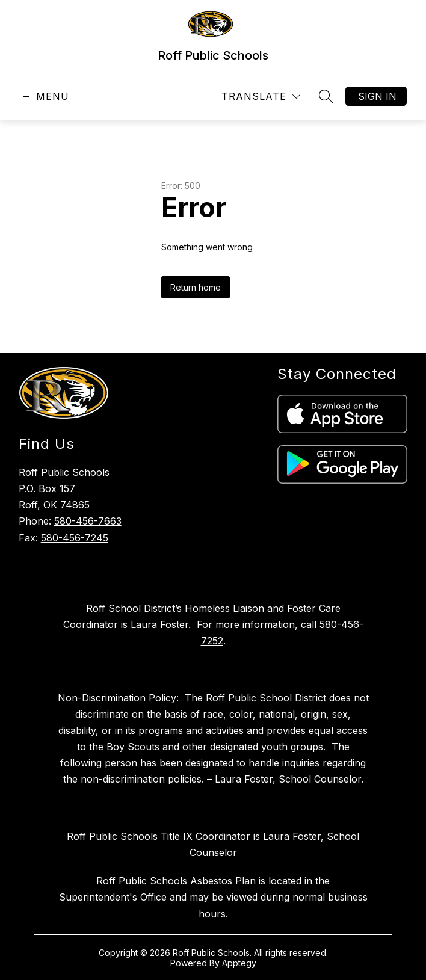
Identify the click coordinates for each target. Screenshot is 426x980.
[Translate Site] (261, 97)
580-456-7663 (88, 521)
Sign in (377, 96)
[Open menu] (44, 97)
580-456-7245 (75, 538)
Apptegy (239, 963)
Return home (196, 287)
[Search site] (326, 96)
